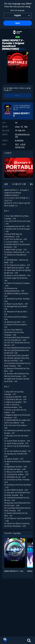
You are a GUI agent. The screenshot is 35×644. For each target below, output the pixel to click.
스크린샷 (8, 153)
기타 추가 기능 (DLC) (12, 533)
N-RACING (19, 140)
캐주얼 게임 (20, 147)
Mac (26, 127)
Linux (17, 127)
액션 (17, 144)
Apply (18, 23)
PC (22, 127)
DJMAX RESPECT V (21, 115)
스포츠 (23, 144)
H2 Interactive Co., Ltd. (23, 135)
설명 (6, 184)
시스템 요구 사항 (19, 184)
